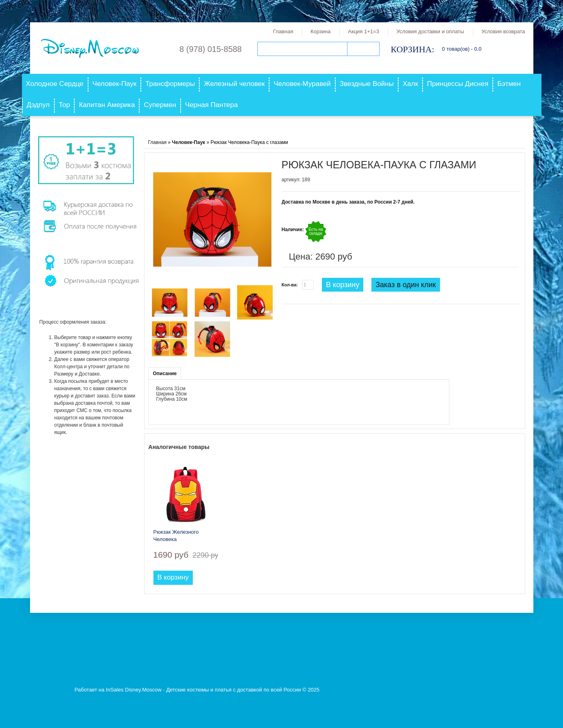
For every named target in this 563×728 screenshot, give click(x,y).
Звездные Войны (367, 84)
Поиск (363, 49)
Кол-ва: (290, 285)
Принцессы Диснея (458, 84)
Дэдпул (38, 105)
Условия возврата (503, 31)
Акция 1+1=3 (363, 31)
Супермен (160, 105)
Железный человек (234, 84)
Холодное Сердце (55, 84)
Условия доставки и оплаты (430, 31)
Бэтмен (509, 84)
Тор (65, 105)
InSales (115, 690)
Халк (410, 84)
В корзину (343, 285)
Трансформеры (170, 84)
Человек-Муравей (302, 84)
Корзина (321, 31)
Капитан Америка (107, 105)
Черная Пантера (211, 105)
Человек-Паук (115, 84)
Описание (165, 374)
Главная (283, 31)
